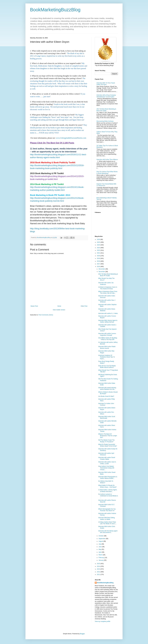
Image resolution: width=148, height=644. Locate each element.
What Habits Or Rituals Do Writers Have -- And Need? (107, 486)
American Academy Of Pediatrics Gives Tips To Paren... (107, 357)
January (101, 560)
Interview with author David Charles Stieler (107, 458)
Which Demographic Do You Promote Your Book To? (107, 510)
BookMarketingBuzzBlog (55, 10)
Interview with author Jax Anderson (106, 284)
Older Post (84, 306)
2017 (99, 264)
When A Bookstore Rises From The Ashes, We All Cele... (108, 292)
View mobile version (59, 310)
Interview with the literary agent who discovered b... (108, 532)
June (100, 547)
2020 (99, 256)
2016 (99, 267)
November (102, 272)
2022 (99, 250)
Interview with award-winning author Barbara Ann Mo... (107, 388)
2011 (99, 574)
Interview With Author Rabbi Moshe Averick (107, 347)
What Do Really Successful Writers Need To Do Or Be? (108, 445)
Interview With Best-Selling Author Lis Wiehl (107, 518)
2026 (99, 239)
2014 (99, 566)
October (101, 536)
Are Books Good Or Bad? (106, 396)
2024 (99, 245)
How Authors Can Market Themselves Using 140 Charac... (106, 468)
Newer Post (34, 306)
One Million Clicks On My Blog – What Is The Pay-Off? (108, 339)
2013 (99, 569)
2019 (99, 258)
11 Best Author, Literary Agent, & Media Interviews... (108, 491)
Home (59, 306)
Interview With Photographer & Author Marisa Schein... (108, 478)
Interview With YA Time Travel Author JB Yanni (106, 84)
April (100, 552)
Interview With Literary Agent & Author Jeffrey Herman (108, 321)
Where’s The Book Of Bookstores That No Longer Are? (108, 436)
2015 (99, 564)
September (102, 539)
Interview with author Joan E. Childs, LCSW (107, 463)
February (102, 558)
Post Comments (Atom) (46, 315)
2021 (99, 253)
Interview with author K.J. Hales (108, 313)
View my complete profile (103, 621)
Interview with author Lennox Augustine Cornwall (107, 334)
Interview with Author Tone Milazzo (107, 160)
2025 (99, 242)
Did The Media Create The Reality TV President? (106, 441)
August (101, 541)
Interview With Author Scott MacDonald (107, 417)
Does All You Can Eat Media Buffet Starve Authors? (107, 367)
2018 (99, 261)
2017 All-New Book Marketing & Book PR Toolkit (106, 110)
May (100, 549)
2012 (99, 572)
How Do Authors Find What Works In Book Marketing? (107, 172)
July (100, 544)
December (102, 269)
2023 (99, 248)
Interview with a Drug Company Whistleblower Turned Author (106, 96)
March (101, 555)
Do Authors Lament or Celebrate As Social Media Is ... (108, 496)
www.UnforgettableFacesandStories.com (71, 138)
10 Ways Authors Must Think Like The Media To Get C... (107, 523)
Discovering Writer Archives (105, 121)
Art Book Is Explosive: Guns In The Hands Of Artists (108, 288)
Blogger (82, 634)
